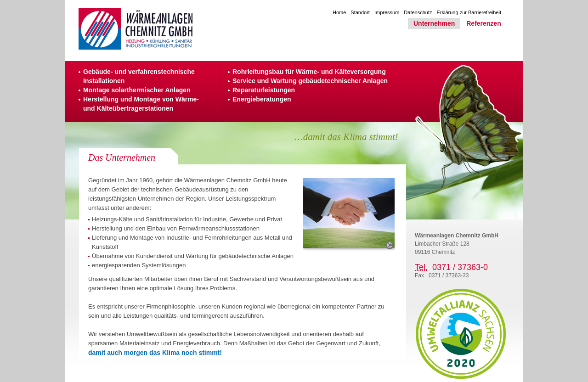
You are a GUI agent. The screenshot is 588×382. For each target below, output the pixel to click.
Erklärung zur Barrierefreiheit (469, 12)
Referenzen (483, 23)
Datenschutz (418, 12)
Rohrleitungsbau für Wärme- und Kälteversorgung (309, 72)
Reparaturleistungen (264, 90)
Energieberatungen (262, 99)
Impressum (387, 12)
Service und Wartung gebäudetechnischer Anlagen (310, 81)
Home (339, 12)
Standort (360, 12)
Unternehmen (434, 23)
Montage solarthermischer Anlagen (137, 90)
